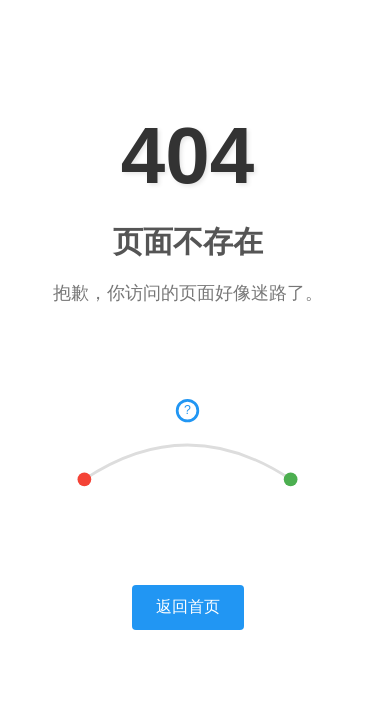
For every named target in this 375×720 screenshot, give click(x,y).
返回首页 (188, 606)
